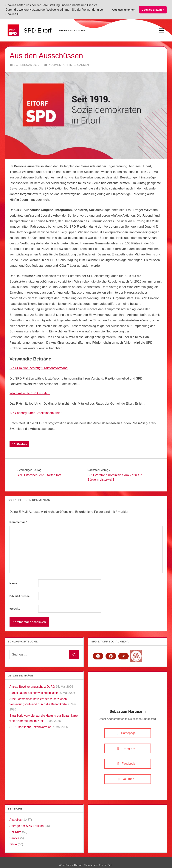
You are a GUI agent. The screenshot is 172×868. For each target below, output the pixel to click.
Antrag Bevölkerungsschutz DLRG (32, 686)
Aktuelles (19, 443)
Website (15, 608)
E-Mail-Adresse (20, 595)
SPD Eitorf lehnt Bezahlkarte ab (31, 726)
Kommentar (18, 522)
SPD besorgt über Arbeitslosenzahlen (36, 413)
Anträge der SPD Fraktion (27, 825)
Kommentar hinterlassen (69, 64)
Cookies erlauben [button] (153, 10)
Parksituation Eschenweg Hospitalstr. (34, 692)
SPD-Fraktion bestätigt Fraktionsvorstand (39, 368)
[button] (22, 15)
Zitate (13, 844)
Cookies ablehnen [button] (124, 10)
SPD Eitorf (37, 30)
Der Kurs (15, 831)
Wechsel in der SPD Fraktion (30, 393)
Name (13, 583)
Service (14, 838)
